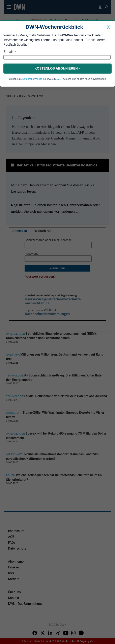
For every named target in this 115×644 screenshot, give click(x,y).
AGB (60, 79)
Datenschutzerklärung (34, 79)
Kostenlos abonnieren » (57, 68)
